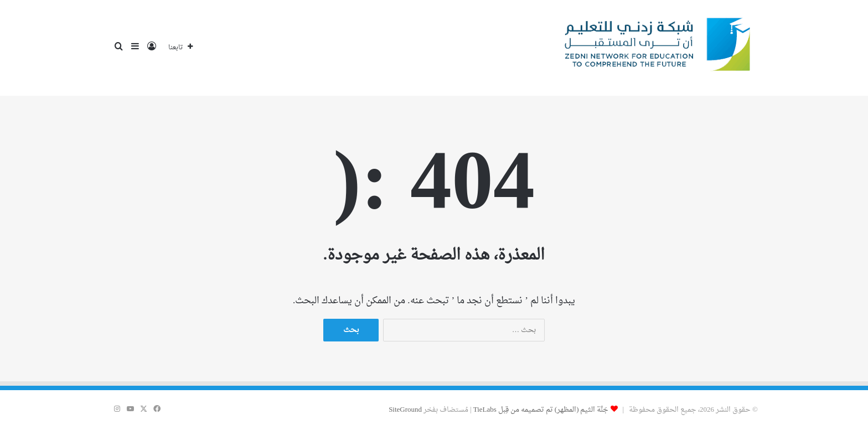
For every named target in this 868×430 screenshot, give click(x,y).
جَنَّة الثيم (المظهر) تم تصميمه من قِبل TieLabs (541, 410)
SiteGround (405, 410)
